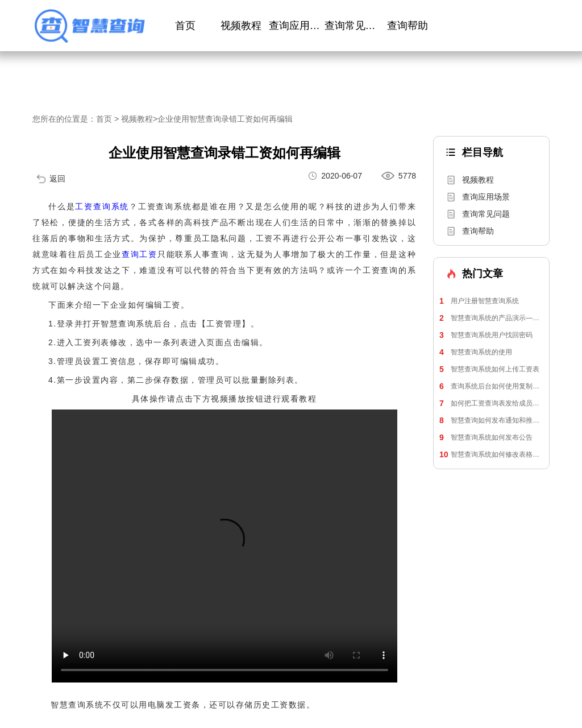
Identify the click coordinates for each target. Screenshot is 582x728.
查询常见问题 (352, 26)
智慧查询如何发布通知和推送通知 (491, 420)
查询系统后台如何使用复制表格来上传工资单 (491, 386)
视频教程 (241, 26)
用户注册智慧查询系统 (479, 301)
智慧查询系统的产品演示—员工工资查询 (491, 318)
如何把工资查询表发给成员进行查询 (491, 403)
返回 (57, 179)
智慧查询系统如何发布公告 (486, 437)
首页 (185, 26)
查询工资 (140, 254)
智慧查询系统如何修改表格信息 (491, 454)
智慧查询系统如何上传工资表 (489, 369)
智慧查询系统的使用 (476, 352)
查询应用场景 (297, 26)
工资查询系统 (102, 206)
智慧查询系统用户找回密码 (486, 335)
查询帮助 (408, 26)
